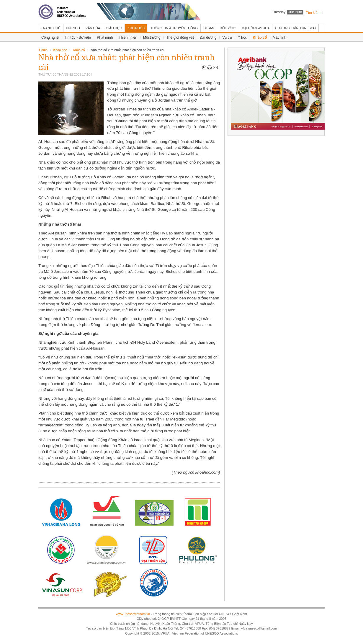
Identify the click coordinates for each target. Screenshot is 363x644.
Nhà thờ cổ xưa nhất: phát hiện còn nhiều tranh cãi (127, 62)
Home (43, 50)
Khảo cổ (79, 50)
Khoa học (60, 50)
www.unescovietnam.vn (133, 614)
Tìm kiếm (313, 13)
